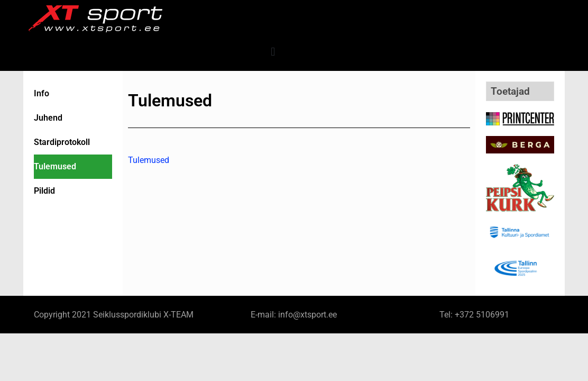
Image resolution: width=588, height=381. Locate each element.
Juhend (48, 118)
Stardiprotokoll (62, 142)
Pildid (44, 191)
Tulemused (55, 166)
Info (42, 93)
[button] (273, 52)
